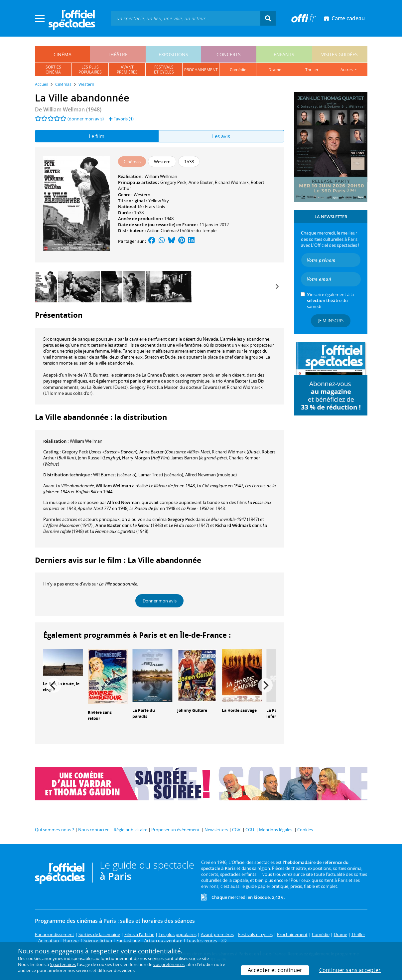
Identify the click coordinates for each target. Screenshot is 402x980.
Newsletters (216, 830)
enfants (284, 54)
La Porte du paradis (144, 714)
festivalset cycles (164, 70)
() (100, 452)
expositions (173, 54)
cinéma (63, 54)
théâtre (118, 54)
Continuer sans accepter (350, 970)
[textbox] (186, 18)
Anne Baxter (201, 182)
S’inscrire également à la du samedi (330, 300)
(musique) (211, 475)
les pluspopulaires (90, 70)
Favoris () (121, 119)
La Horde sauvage (239, 710)
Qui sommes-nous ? (55, 830)
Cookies (305, 830)
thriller (312, 70)
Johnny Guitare (192, 710)
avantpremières (127, 70)
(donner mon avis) (86, 119)
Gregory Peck (173, 182)
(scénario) (115, 475)
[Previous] (54, 685)
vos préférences (169, 964)
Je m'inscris (331, 321)
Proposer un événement (175, 830)
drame (275, 70)
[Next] (277, 286)
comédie (238, 70)
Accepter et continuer (275, 970)
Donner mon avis (160, 601)
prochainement (201, 70)
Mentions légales (276, 830)
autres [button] (347, 70)
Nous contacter (93, 830)
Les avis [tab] (221, 136)
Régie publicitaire (131, 830)
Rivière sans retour (100, 716)
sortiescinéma (53, 70)
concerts (229, 54)
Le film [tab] (97, 136)
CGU (250, 830)
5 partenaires (63, 964)
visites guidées (339, 54)
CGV (236, 830)
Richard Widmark (232, 182)
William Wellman (161, 176)
